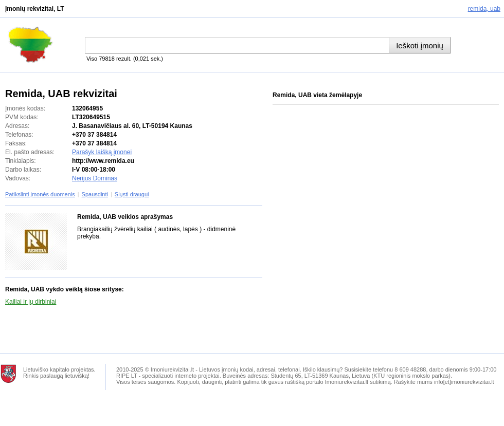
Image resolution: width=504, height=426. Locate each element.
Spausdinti (95, 194)
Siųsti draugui (132, 194)
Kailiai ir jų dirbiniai (31, 302)
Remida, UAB (484, 9)
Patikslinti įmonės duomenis (40, 194)
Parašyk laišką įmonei (102, 152)
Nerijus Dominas (95, 178)
